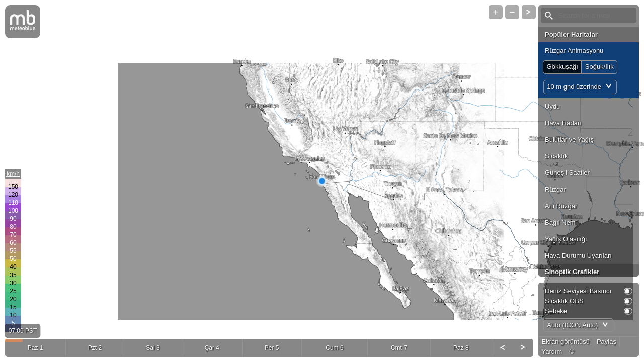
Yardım (552, 352)
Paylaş (607, 342)
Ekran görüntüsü (566, 342)
